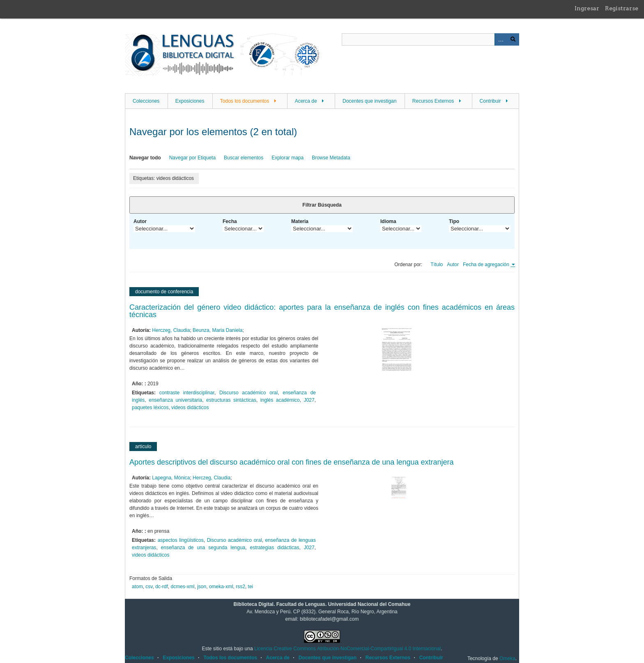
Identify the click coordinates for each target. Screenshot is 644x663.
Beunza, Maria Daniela (217, 330)
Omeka (507, 658)
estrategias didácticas (274, 548)
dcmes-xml (183, 587)
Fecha (230, 221)
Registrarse (622, 8)
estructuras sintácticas (231, 400)
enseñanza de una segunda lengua (203, 548)
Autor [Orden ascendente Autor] (453, 265)
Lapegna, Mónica (171, 478)
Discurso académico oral (248, 393)
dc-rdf (162, 587)
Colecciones (146, 101)
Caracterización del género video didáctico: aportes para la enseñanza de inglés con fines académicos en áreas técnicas (322, 311)
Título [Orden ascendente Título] (437, 265)
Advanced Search (501, 39)
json (202, 587)
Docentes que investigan (369, 101)
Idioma (388, 221)
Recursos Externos (433, 101)
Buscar (513, 39)
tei (251, 587)
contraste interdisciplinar (187, 393)
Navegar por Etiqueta (192, 158)
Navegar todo (145, 158)
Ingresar (587, 8)
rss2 (240, 587)
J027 (309, 400)
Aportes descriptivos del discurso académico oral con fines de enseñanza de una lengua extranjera (291, 462)
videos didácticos (190, 407)
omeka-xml (221, 587)
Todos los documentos (245, 101)
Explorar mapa (287, 158)
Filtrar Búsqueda (322, 205)
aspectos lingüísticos (181, 540)
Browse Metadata (331, 158)
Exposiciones (190, 101)
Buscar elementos (244, 158)
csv (149, 587)
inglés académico (280, 400)
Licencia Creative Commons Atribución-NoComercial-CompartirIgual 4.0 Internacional (347, 649)
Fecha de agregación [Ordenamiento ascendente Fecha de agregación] (487, 265)
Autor (140, 221)
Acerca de (306, 101)
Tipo (454, 221)
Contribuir (490, 101)
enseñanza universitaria (175, 400)
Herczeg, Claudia (171, 330)
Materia (300, 221)
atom (137, 587)
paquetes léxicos (150, 407)
